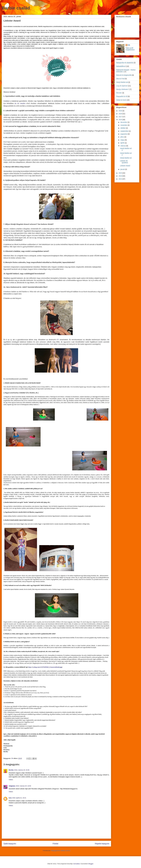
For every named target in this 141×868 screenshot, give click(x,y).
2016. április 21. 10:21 (19, 798)
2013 (121, 179)
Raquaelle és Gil (122, 96)
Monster (119, 93)
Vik (129, 45)
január (123, 169)
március (123, 146)
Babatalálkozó (121, 66)
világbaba (12, 786)
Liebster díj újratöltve (124, 162)
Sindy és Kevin (121, 100)
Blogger (91, 864)
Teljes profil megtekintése (130, 49)
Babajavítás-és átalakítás (125, 63)
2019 (121, 111)
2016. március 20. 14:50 (23, 786)
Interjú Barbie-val (122, 82)
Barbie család (16, 8)
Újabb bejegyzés (10, 844)
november (124, 125)
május (123, 140)
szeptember (125, 131)
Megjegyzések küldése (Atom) (61, 851)
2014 (121, 176)
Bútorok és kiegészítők (124, 75)
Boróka (11, 770)
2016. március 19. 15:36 (22, 770)
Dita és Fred (120, 79)
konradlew (77, 864)
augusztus (124, 134)
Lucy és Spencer (122, 86)
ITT (58, 340)
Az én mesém (20, 103)
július (122, 137)
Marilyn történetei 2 (123, 89)
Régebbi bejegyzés (102, 844)
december (124, 122)
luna (10, 798)
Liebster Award (125, 166)
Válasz (11, 780)
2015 (121, 173)
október (123, 128)
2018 (121, 114)
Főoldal (55, 844)
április (123, 143)
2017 (121, 117)
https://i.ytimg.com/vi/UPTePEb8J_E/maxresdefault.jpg (45, 667)
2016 (121, 120)
